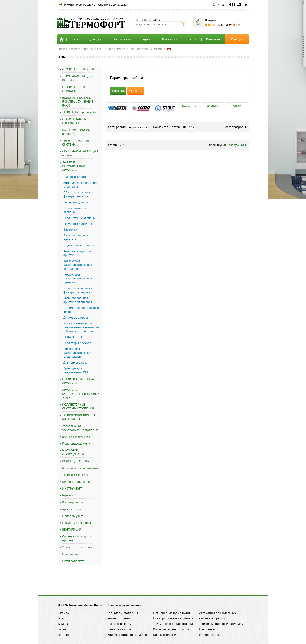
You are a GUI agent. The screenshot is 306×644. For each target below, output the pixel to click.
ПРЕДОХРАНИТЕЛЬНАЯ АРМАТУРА (78, 381)
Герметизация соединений (80, 468)
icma (169, 49)
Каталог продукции (87, 39)
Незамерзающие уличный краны (81, 310)
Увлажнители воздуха (77, 547)
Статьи (191, 39)
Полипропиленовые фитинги (173, 618)
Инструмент (207, 629)
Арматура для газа (75, 509)
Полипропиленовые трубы (172, 613)
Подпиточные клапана (79, 245)
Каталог (74, 49)
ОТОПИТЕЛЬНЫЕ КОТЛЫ (79, 69)
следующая (237, 145)
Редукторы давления (78, 224)
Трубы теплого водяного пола (174, 624)
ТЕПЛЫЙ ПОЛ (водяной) (79, 112)
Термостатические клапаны (147, 49)
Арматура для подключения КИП (76, 370)
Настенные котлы (120, 624)
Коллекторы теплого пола (171, 629)
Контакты (213, 39)
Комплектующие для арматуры (77, 253)
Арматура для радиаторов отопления (81, 185)
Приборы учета (73, 516)
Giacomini (189, 106)
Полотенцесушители (76, 443)
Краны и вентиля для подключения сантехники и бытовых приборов (81, 327)
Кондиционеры (73, 502)
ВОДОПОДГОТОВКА (76, 461)
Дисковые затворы (76, 317)
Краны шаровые (165, 635)
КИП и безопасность (76, 482)
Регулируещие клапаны (79, 218)
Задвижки (70, 229)
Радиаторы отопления (123, 613)
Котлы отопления (119, 618)
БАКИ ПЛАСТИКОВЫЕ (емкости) (77, 132)
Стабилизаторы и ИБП (214, 618)
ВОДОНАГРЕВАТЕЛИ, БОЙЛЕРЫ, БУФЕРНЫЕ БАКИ (78, 101)
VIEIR (237, 106)
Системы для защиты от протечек (78, 538)
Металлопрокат (73, 561)
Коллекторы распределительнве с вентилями (78, 265)
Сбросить (136, 91)
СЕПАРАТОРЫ (73, 337)
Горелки (68, 495)
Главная (62, 49)
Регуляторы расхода (77, 343)
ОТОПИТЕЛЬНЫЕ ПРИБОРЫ (74, 89)
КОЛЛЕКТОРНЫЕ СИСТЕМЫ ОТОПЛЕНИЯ (78, 406)
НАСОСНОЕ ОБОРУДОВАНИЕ (74, 452)
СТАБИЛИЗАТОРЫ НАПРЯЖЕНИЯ (74, 121)
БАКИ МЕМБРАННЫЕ (77, 437)
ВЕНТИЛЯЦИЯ (72, 529)
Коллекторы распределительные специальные (77, 353)
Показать (118, 91)
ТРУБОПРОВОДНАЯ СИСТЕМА (76, 142)
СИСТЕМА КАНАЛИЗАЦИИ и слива (80, 153)
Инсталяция (70, 554)
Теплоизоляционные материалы (221, 624)
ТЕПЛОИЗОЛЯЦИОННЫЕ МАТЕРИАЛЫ (79, 417)
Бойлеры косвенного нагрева (128, 635)
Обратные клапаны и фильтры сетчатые (78, 194)
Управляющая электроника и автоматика (80, 428)
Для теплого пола (76, 362)
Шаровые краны (75, 177)
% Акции (237, 39)
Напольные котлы (120, 629)
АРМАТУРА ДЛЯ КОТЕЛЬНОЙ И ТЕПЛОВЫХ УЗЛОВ (81, 394)
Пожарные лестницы (77, 523)
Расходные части (211, 635)
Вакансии (169, 39)
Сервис (147, 39)
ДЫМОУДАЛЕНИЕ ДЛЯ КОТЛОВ (78, 78)
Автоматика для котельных (218, 613)
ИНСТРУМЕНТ (72, 488)
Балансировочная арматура (76, 237)
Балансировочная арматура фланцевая (78, 300)
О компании (122, 39)
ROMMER (213, 106)
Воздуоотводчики (76, 202)
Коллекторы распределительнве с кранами (78, 278)
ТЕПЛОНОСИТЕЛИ (75, 475)
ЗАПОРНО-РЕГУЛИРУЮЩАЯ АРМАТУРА (105, 49)
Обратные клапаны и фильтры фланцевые (78, 290)
